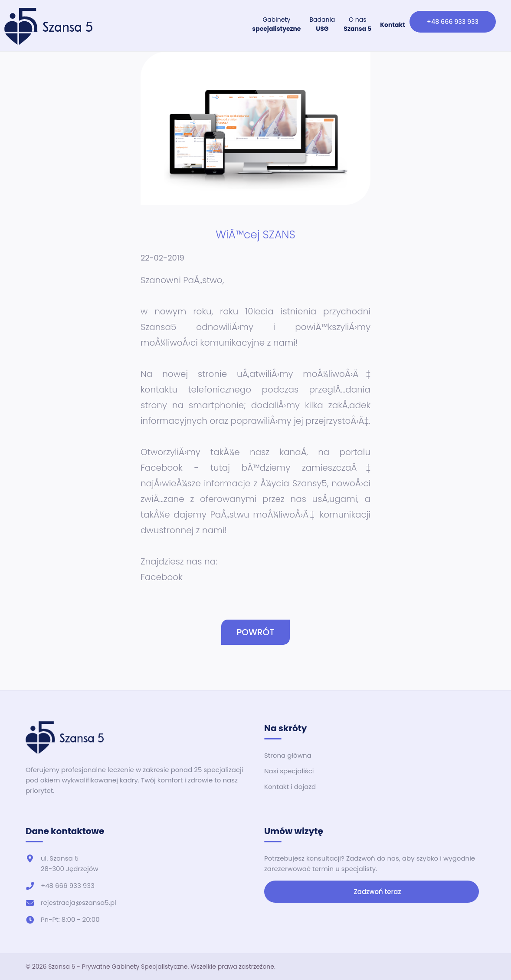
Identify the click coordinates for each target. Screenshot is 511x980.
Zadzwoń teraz (372, 892)
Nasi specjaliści (289, 771)
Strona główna (288, 755)
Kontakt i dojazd (290, 787)
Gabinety (278, 24)
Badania (323, 24)
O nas (359, 24)
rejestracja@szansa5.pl (79, 902)
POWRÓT (255, 632)
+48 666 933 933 (453, 21)
